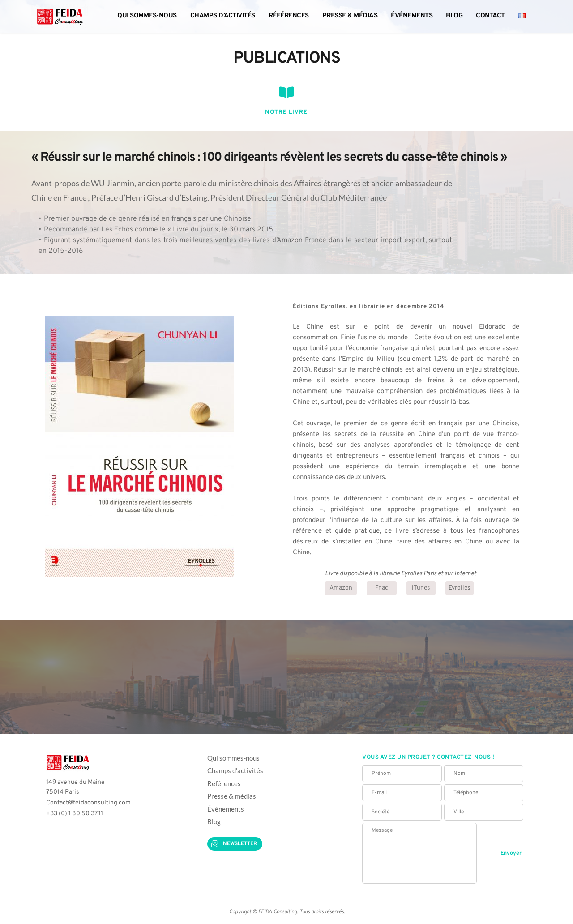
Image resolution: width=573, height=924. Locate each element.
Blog (214, 821)
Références (224, 783)
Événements (226, 809)
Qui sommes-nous (233, 758)
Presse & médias (232, 796)
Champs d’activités (235, 770)
